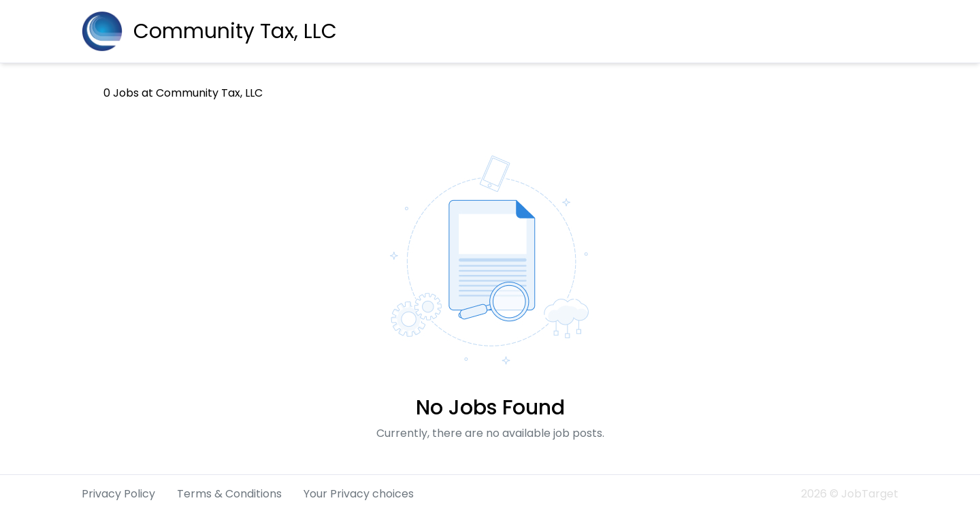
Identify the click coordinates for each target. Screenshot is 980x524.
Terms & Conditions (229, 494)
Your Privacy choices (359, 494)
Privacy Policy (118, 494)
